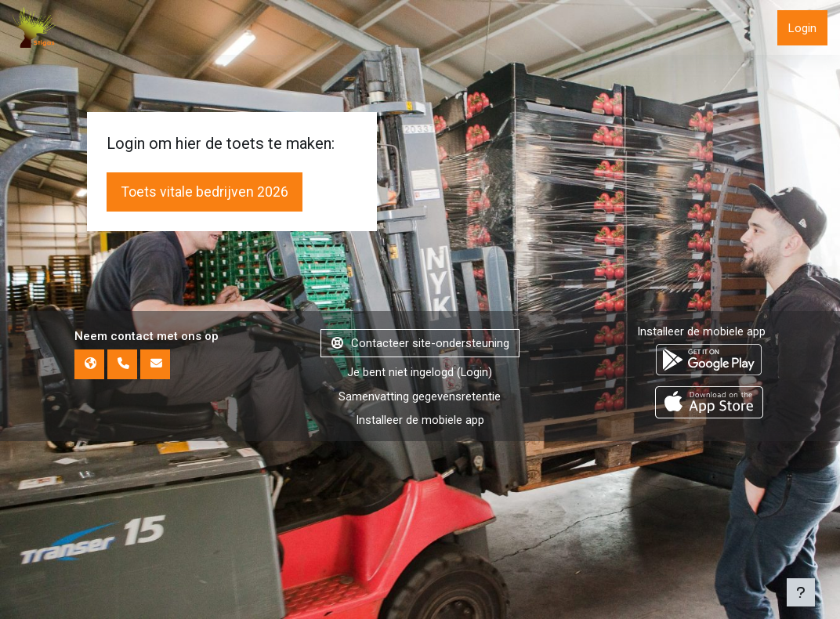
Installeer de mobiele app (701, 564)
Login (802, 28)
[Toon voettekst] (801, 592)
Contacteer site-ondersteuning (420, 576)
